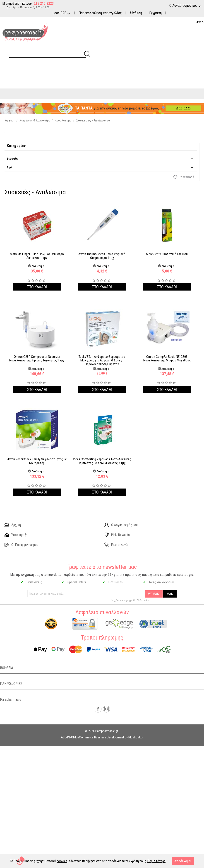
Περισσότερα (156, 861)
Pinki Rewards (117, 535)
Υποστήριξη (16, 535)
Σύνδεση (136, 13)
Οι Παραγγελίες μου (21, 545)
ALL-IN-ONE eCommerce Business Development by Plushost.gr (102, 737)
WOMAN (154, 594)
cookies (62, 861)
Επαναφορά (184, 177)
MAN (170, 594)
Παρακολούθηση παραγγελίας (100, 13)
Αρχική (13, 525)
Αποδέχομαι (183, 861)
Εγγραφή (155, 13)
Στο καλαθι (37, 287)
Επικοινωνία (116, 545)
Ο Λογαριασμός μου (121, 525)
